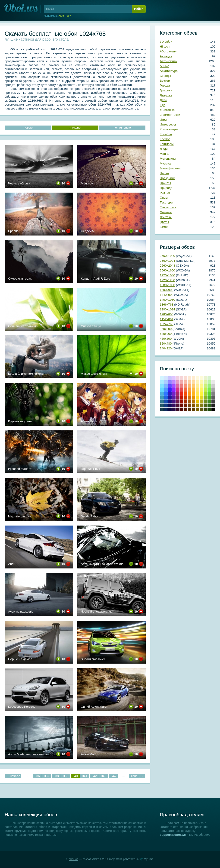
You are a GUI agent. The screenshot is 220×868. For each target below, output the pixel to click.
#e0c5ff (174, 378)
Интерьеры (168, 124)
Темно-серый (213, 406)
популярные (122, 127)
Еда (163, 105)
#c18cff (174, 382)
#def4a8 (205, 382)
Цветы (164, 222)
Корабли (166, 134)
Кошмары (167, 144)
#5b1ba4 (174, 398)
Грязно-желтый (197, 410)
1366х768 (167, 305)
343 (104, 776)
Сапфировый (170, 410)
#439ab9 (162, 398)
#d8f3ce (209, 378)
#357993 (162, 402)
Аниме (164, 66)
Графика (166, 90)
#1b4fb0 (166, 402)
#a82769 (178, 394)
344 (113, 776)
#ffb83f (193, 390)
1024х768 (167, 324)
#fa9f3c (190, 390)
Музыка (165, 163)
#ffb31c (193, 394)
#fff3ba (197, 382)
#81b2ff (166, 386)
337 (47, 776)
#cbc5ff (170, 378)
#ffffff (213, 378)
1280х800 (167, 314)
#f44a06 (186, 394)
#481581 (174, 402)
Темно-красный (182, 410)
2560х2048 (167, 266)
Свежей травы (209, 406)
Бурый (178, 410)
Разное (165, 193)
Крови (182, 398)
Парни (164, 173)
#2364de (166, 398)
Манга (164, 154)
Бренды (165, 76)
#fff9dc (197, 378)
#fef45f (201, 390)
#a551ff (174, 386)
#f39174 (186, 386)
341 (85, 776)
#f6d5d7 (182, 378)
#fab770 (190, 386)
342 (94, 776)
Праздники (167, 178)
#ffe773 (197, 390)
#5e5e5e (213, 398)
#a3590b (190, 402)
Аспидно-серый (162, 410)
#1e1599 (170, 398)
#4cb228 (209, 398)
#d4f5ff (162, 378)
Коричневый (190, 406)
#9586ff (170, 382)
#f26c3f (186, 390)
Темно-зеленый (209, 410)
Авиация (166, 56)
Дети (163, 100)
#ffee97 (197, 386)
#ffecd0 (193, 378)
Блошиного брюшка (186, 410)
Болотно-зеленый (205, 410)
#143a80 (166, 406)
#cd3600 (186, 398)
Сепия (193, 410)
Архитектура (169, 71)
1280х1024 (167, 309)
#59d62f (209, 394)
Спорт (164, 198)
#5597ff (166, 390)
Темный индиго (174, 410)
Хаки (201, 410)
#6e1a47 (178, 402)
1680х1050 (167, 285)
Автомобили (169, 61)
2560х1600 (167, 270)
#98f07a (209, 386)
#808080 (213, 394)
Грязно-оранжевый (190, 410)
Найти (139, 9)
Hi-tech (165, 47)
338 (56, 776)
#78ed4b (209, 390)
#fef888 (201, 386)
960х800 (166, 329)
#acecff (162, 382)
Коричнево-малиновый (182, 406)
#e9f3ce (205, 378)
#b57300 (193, 402)
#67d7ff (162, 390)
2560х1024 (167, 261)
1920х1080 (167, 275)
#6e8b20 (205, 402)
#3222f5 (170, 390)
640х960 (166, 334)
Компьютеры (169, 129)
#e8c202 (197, 402)
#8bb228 (205, 398)
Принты (165, 183)
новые (28, 127)
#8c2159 (178, 398)
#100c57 (170, 406)
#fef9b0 (201, 382)
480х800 (166, 339)
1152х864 (167, 319)
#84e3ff (162, 386)
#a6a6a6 (213, 390)
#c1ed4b (205, 390)
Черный (213, 410)
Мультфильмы (170, 168)
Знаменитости (170, 115)
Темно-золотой (197, 406)
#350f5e (174, 406)
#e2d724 (201, 398)
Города (165, 86)
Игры (163, 120)
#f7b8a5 (186, 382)
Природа (166, 188)
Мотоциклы (168, 159)
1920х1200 (167, 280)
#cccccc (213, 386)
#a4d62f (205, 394)
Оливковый (201, 406)
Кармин (182, 402)
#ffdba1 (193, 382)
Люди (164, 149)
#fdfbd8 (201, 378)
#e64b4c (182, 390)
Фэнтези (166, 217)
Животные (167, 110)
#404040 (213, 402)
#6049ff (170, 386)
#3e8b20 (209, 402)
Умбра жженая (186, 406)
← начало (13, 776)
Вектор (165, 81)
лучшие (75, 127)
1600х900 (167, 290)
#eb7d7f (182, 386)
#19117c (170, 402)
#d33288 (178, 390)
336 (37, 776)
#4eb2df (162, 394)
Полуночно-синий (166, 410)
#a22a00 (186, 402)
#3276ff (166, 394)
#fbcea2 (190, 382)
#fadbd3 (186, 378)
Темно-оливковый (205, 406)
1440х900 (167, 295)
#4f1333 (178, 406)
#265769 (162, 406)
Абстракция (168, 51)
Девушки (166, 95)
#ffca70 (193, 386)
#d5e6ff (166, 378)
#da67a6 (178, 386)
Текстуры (166, 202)
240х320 (166, 348)
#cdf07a (205, 386)
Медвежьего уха (193, 406)
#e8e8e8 (213, 382)
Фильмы (166, 212)
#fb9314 (190, 394)
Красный (182, 394)
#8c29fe (174, 390)
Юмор (164, 227)
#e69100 (193, 398)
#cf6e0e (190, 398)
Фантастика (168, 207)
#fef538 (201, 394)
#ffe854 (197, 394)
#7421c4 (174, 394)
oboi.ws (74, 859)
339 (66, 776)
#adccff (166, 382)
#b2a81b (201, 402)
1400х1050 (167, 300)
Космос (165, 139)
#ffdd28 (197, 398)
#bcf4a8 (209, 382)
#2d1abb (170, 394)
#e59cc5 (178, 382)
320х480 (166, 344)
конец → (137, 776)
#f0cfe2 (178, 378)
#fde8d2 (190, 378)
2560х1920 (167, 256)
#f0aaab (182, 382)
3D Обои (166, 42)
